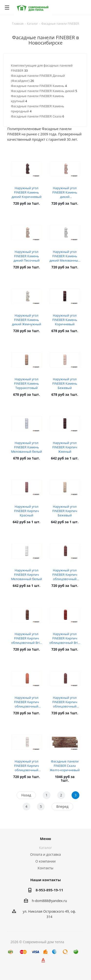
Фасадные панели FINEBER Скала (37, 116)
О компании (46, 861)
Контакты (45, 868)
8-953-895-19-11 (49, 890)
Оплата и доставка (45, 854)
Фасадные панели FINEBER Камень (39, 86)
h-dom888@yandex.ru (49, 901)
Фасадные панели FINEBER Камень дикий (44, 91)
